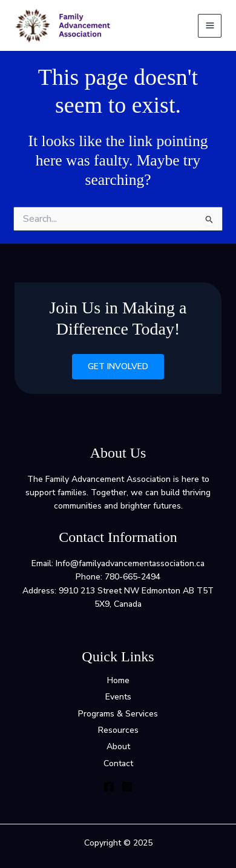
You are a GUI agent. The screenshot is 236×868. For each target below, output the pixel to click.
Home (118, 680)
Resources (118, 730)
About (118, 746)
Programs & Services (118, 714)
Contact (118, 763)
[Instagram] (127, 787)
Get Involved (118, 366)
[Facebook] (109, 787)
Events (118, 697)
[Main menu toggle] (210, 26)
